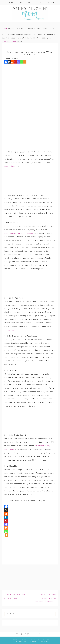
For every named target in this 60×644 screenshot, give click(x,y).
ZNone (5, 28)
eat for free (9, 330)
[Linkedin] (6, 517)
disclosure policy (9, 42)
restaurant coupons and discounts (19, 233)
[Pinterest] (15, 62)
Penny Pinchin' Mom (30, 14)
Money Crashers (11, 166)
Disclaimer (44, 641)
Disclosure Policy (31, 641)
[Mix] (6, 528)
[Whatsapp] (21, 62)
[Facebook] (6, 62)
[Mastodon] (18, 62)
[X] (9, 62)
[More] (25, 62)
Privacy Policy (18, 641)
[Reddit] (12, 62)
